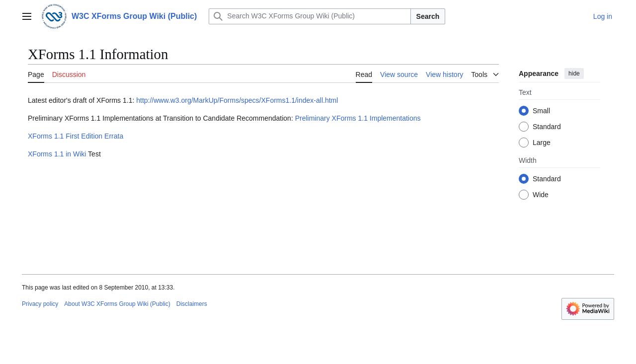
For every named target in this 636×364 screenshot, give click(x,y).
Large (542, 143)
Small (541, 111)
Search (428, 16)
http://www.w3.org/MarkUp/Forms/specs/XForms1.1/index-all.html (237, 100)
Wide (541, 195)
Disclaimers (192, 304)
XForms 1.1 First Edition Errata (76, 136)
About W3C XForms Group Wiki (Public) (117, 304)
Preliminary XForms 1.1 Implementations (358, 118)
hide (574, 73)
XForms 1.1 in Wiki (57, 154)
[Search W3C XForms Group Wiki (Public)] (310, 16)
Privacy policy (40, 304)
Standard (547, 127)
